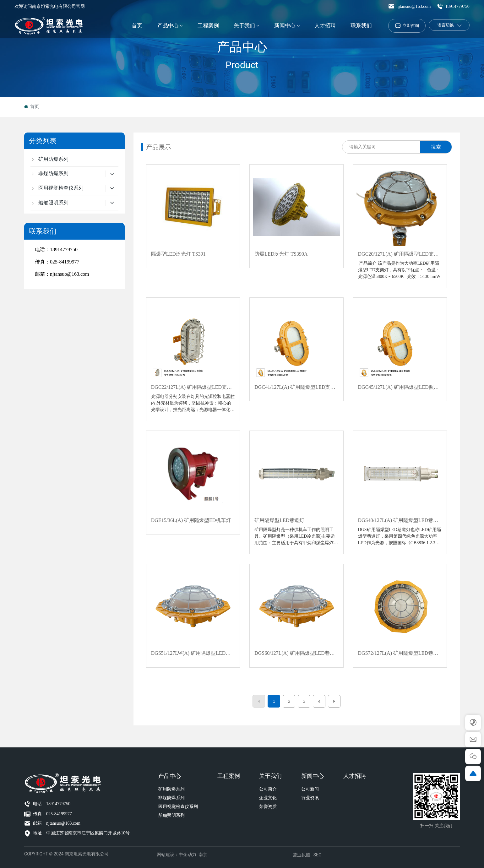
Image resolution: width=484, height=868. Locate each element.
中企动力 (188, 854)
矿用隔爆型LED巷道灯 (279, 520)
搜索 (436, 147)
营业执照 (302, 855)
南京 (203, 854)
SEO (318, 855)
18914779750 (453, 6)
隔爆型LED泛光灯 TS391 (178, 254)
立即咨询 (411, 26)
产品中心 (242, 47)
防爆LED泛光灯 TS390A (281, 254)
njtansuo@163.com (409, 6)
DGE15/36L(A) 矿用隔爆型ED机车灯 (191, 520)
